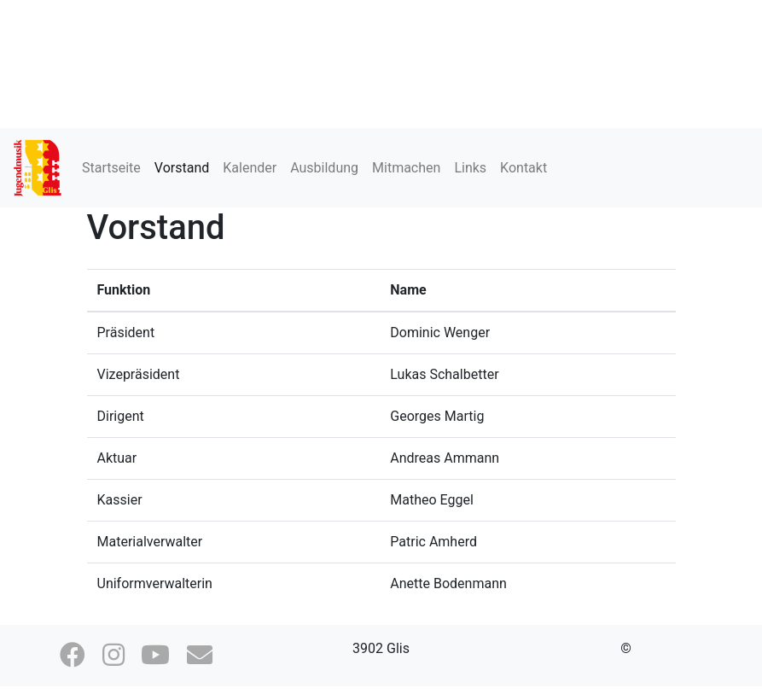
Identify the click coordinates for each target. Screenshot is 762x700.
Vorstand (182, 168)
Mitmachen (406, 168)
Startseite (111, 168)
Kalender (250, 168)
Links (470, 168)
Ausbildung (324, 168)
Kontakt (524, 168)
